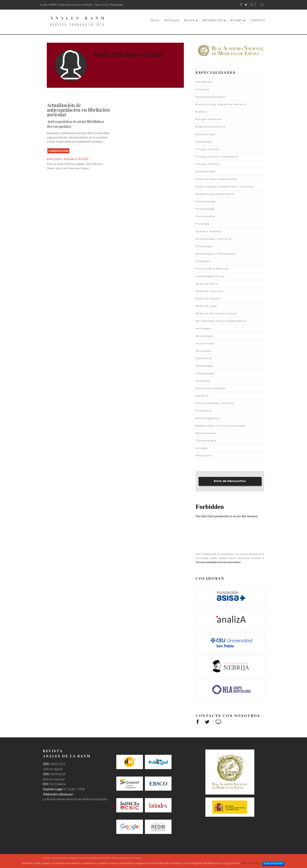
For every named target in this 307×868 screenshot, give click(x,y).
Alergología (204, 82)
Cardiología (58, 151)
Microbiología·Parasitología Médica (221, 321)
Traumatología (206, 441)
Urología (202, 448)
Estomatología (206, 201)
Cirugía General (207, 149)
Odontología (204, 366)
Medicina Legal (206, 306)
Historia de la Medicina (212, 269)
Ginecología (204, 246)
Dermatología (205, 171)
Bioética (201, 112)
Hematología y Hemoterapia (216, 254)
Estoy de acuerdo (273, 863)
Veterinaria (204, 455)
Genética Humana (208, 231)
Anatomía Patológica (210, 97)
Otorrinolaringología (211, 388)
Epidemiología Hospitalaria (215, 194)
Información (212, 20)
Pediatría (202, 396)
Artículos (172, 20)
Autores (236, 20)
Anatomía (202, 89)
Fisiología (203, 224)
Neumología (204, 336)
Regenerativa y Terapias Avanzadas (221, 426)
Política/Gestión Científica (215, 403)
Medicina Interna (208, 299)
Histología (203, 261)
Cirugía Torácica (207, 164)
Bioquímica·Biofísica (210, 127)
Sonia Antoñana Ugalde (71, 164)
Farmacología (205, 209)
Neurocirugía (205, 343)
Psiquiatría (204, 411)
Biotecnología (205, 134)
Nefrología (203, 329)
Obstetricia (204, 358)
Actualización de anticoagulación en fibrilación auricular (78, 110)
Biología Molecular (209, 119)
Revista (189, 20)
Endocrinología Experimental (216, 179)
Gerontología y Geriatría (214, 239)
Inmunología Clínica (210, 276)
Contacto (258, 20)
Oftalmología (205, 373)
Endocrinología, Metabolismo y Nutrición (225, 187)
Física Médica (205, 216)
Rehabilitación (206, 433)
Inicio (155, 20)
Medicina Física (207, 284)
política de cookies (251, 863)
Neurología (204, 351)
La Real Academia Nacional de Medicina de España (75, 799)
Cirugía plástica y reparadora (217, 157)
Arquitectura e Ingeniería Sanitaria (221, 104)
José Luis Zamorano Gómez (72, 168)
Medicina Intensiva (209, 291)
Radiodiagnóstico (208, 418)
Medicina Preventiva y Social (216, 313)
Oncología (203, 381)
